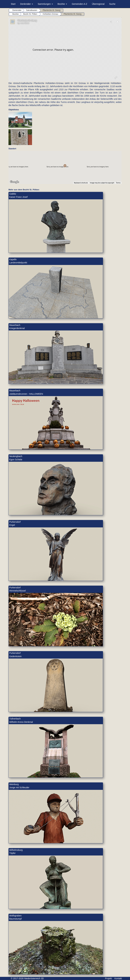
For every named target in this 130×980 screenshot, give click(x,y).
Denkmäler (27, 4)
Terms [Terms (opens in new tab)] (118, 183)
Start (13, 4)
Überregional (98, 4)
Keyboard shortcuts (81, 183)
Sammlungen (45, 4)
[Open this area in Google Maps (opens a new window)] (14, 182)
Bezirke (62, 4)
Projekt (108, 978)
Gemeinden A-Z (79, 4)
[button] (65, 166)
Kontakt (118, 978)
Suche (112, 4)
